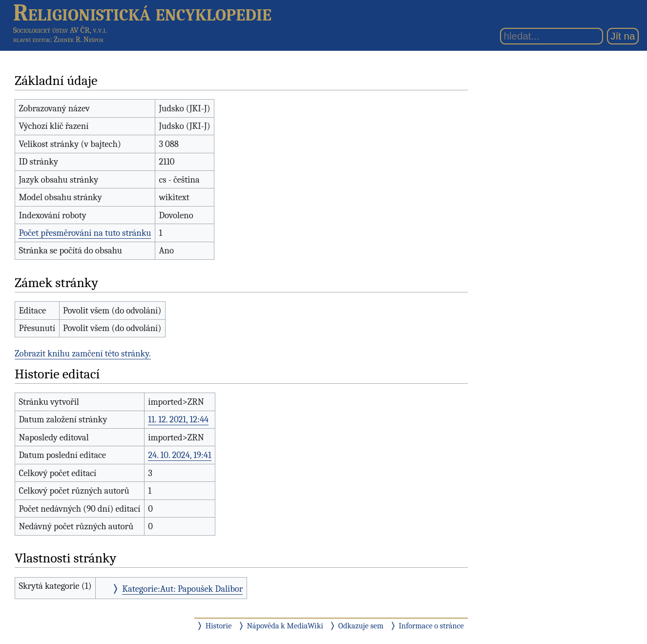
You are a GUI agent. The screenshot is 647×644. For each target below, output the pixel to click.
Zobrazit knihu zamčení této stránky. (83, 353)
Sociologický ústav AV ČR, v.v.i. (60, 30)
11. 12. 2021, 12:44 (178, 419)
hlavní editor (32, 40)
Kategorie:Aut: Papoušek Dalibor (182, 589)
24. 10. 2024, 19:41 (180, 455)
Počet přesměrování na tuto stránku (85, 233)
